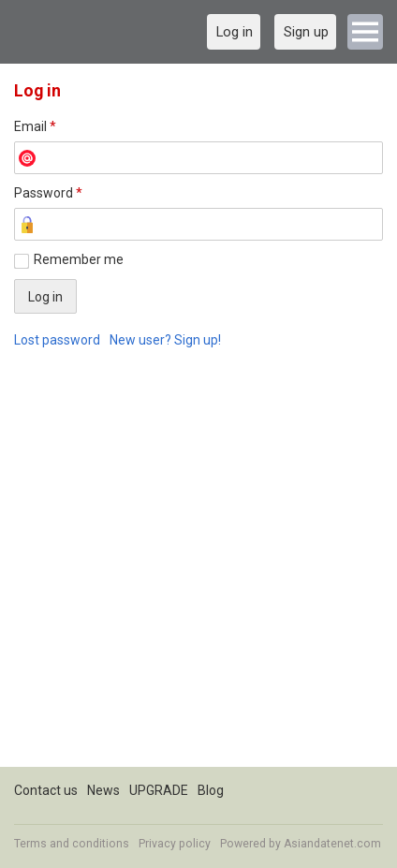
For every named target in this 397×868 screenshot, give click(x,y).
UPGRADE (159, 790)
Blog (211, 790)
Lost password (57, 340)
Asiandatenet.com (332, 844)
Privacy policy (175, 844)
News (103, 790)
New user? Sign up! (165, 340)
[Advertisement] (198, 568)
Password (48, 193)
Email (35, 126)
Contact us (46, 790)
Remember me (79, 259)
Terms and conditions (72, 844)
